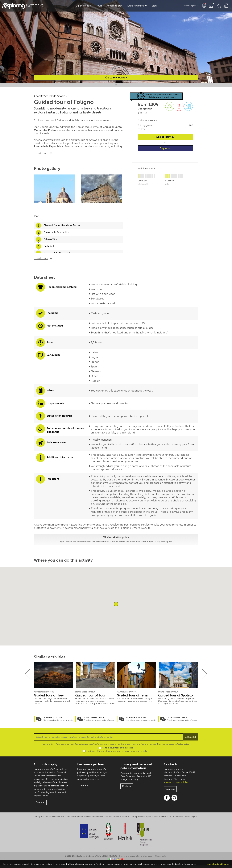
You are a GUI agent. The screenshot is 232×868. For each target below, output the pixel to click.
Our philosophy (46, 767)
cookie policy (142, 754)
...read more (41, 153)
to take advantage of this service (118, 750)
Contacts (171, 767)
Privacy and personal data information (137, 769)
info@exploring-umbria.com (178, 785)
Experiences (83, 6)
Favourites (219, 6)
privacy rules (130, 747)
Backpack (226, 6)
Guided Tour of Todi (91, 695)
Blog (153, 6)
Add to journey (165, 137)
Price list (142, 113)
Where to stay (115, 6)
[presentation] (28, 674)
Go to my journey (116, 78)
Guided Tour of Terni (133, 695)
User (211, 6)
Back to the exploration (51, 96)
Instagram (174, 800)
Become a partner (191, 6)
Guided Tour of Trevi (50, 695)
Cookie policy (161, 858)
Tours (100, 6)
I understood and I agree (218, 864)
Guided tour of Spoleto (176, 695)
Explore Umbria (135, 6)
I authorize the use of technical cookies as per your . (118, 754)
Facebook (167, 800)
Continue (40, 805)
